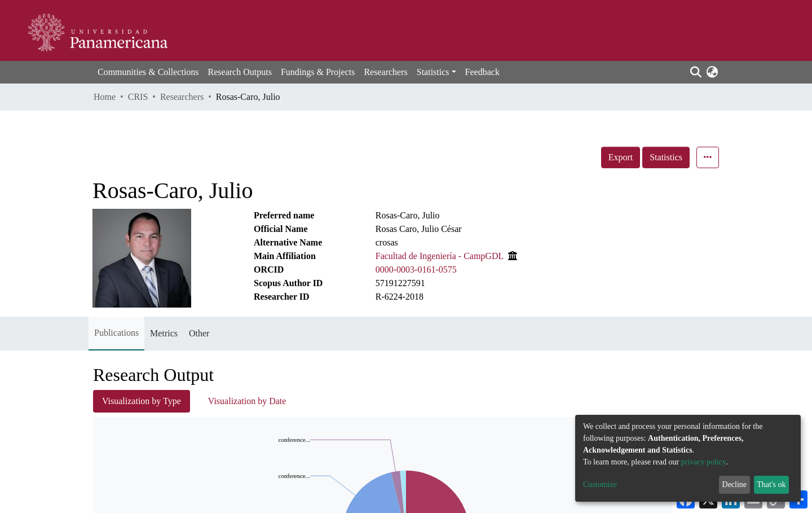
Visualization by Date (247, 401)
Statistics (666, 157)
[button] (712, 72)
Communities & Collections (148, 72)
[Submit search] (696, 72)
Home (105, 97)
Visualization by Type (142, 401)
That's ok (771, 484)
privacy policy (704, 462)
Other (199, 333)
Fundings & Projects (318, 72)
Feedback (482, 72)
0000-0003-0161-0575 (416, 269)
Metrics (164, 333)
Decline (735, 484)
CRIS (138, 97)
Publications (116, 333)
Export (621, 157)
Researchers (385, 72)
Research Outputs (240, 72)
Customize (600, 484)
